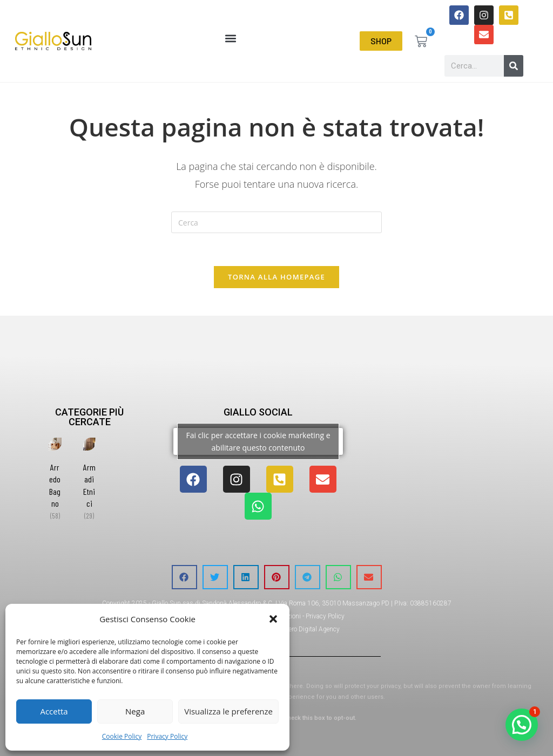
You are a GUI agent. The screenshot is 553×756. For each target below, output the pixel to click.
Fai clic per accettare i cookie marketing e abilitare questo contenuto (258, 441)
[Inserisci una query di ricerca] (276, 222)
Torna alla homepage (276, 277)
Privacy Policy (167, 736)
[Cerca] (514, 66)
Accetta (54, 711)
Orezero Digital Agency (308, 629)
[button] (273, 619)
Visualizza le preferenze (228, 711)
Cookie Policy (122, 736)
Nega (135, 711)
